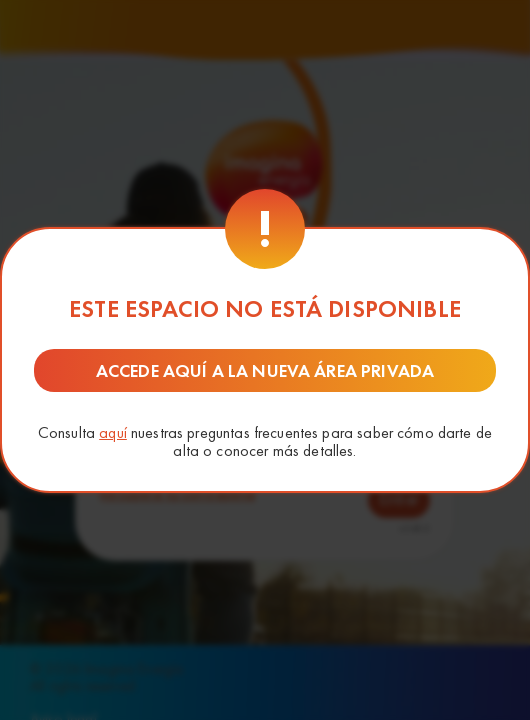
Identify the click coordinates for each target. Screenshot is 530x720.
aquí (113, 432)
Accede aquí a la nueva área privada (265, 370)
